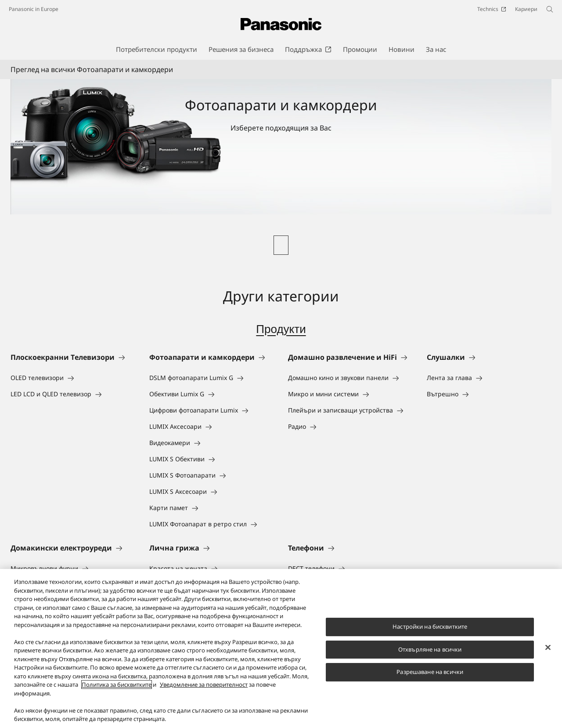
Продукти (281, 329)
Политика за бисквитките (117, 693)
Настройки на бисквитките (430, 634)
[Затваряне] (548, 656)
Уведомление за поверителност (204, 693)
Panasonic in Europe (34, 9)
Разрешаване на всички (430, 680)
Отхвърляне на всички (430, 657)
